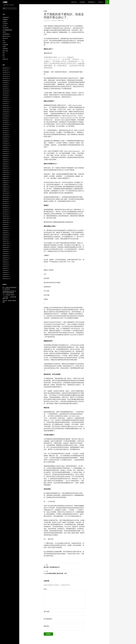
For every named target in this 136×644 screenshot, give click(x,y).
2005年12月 (5, 243)
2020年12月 (5, 78)
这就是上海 (5, 59)
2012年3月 (5, 120)
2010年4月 (5, 147)
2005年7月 (5, 254)
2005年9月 (5, 249)
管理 (4, 53)
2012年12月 (5, 108)
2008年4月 (5, 185)
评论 (46, 589)
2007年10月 (5, 197)
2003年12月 (5, 279)
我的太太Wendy (6, 36)
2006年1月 (5, 241)
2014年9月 (5, 95)
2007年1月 (5, 216)
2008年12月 (5, 172)
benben (55, 21)
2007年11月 (5, 195)
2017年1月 (5, 85)
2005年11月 (5, 245)
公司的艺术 (100, 2)
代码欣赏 (5, 22)
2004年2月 (5, 274)
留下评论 (62, 21)
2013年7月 (5, 99)
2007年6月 (5, 206)
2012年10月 (5, 112)
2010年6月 (5, 143)
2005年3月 (5, 262)
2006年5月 (5, 233)
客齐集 (4, 32)
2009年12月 (5, 154)
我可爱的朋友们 (91, 2)
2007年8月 (5, 201)
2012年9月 (5, 114)
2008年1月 (5, 191)
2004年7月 (5, 266)
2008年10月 (5, 176)
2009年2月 (5, 168)
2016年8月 (5, 87)
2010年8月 (5, 141)
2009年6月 (5, 160)
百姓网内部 (5, 49)
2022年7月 (5, 70)
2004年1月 (5, 277)
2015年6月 (5, 93)
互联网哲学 (5, 20)
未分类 (45, 11)
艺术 (4, 57)
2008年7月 (5, 179)
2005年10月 (5, 247)
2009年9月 (5, 156)
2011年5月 (5, 128)
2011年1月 (5, 133)
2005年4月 (5, 260)
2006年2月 (5, 239)
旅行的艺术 (5, 38)
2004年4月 (5, 270)
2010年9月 (5, 139)
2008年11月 (5, 174)
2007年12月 (5, 193)
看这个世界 (74, 2)
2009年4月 (5, 164)
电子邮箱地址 (48, 619)
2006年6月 (5, 231)
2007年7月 (5, 204)
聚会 (4, 55)
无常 (4, 40)
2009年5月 (5, 162)
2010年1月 (5, 151)
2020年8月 (5, 83)
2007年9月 (5, 199)
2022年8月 (5, 68)
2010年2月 (5, 149)
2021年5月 (5, 76)
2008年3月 (5, 187)
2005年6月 (5, 256)
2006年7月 (5, 229)
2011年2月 (5, 131)
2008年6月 (5, 181)
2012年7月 (5, 118)
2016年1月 (5, 89)
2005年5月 (5, 258)
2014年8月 (5, 97)
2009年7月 (5, 158)
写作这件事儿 (6, 28)
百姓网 (4, 47)
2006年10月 (5, 222)
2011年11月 (5, 124)
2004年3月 (5, 272)
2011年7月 (5, 126)
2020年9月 (5, 81)
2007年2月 (5, 214)
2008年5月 (5, 183)
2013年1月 (5, 106)
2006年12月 (5, 218)
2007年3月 (5, 212)
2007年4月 (5, 210)
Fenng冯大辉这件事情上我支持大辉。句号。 (64, 572)
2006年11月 (5, 220)
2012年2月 (5, 122)
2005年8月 (5, 252)
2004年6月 (5, 268)
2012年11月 (5, 110)
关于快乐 (5, 26)
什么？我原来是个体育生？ (9, 295)
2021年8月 (5, 72)
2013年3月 (5, 103)
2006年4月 (5, 235)
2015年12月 (5, 91)
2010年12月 (5, 135)
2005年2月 (5, 264)
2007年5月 (5, 208)
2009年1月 (5, 170)
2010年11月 (5, 137)
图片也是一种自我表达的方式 (64, 566)
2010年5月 (5, 145)
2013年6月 (5, 101)
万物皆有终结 (6, 17)
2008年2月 (5, 189)
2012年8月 (5, 116)
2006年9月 (5, 224)
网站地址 (46, 626)
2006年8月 (5, 226)
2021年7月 (5, 74)
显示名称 (47, 611)
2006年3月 (5, 237)
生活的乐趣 (82, 2)
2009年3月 (5, 166)
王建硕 (5, 2)
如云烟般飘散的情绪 (7, 30)
